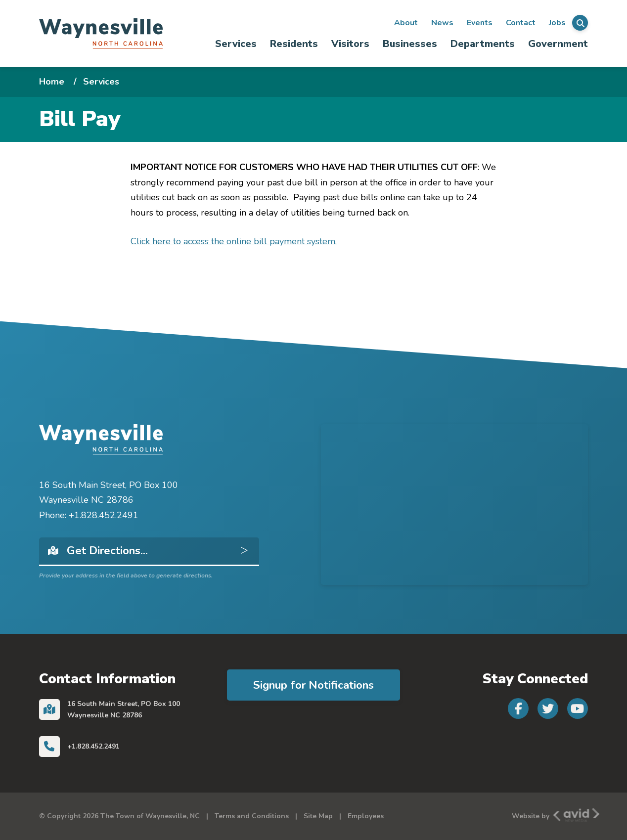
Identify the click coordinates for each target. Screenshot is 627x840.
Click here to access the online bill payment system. (234, 241)
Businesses (410, 44)
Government (558, 44)
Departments (483, 44)
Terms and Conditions (252, 816)
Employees (366, 816)
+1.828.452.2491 (93, 746)
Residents (294, 44)
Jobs (557, 23)
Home (52, 82)
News (442, 23)
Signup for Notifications (313, 685)
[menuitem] (236, 44)
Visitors (350, 44)
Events (480, 23)
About (406, 23)
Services (236, 44)
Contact (521, 23)
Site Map (318, 816)
